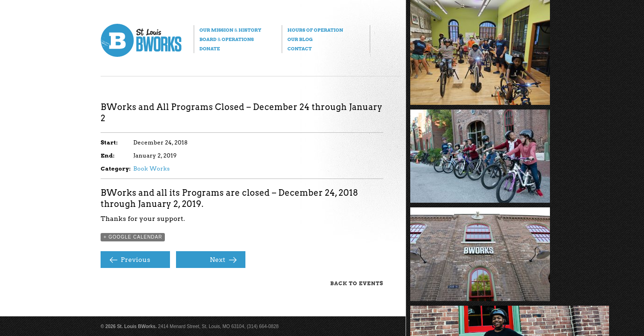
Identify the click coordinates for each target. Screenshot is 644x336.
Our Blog (300, 39)
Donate (210, 48)
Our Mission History (230, 30)
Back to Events (357, 283)
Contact (299, 48)
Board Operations (227, 39)
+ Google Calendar (133, 237)
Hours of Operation (315, 30)
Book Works (152, 168)
